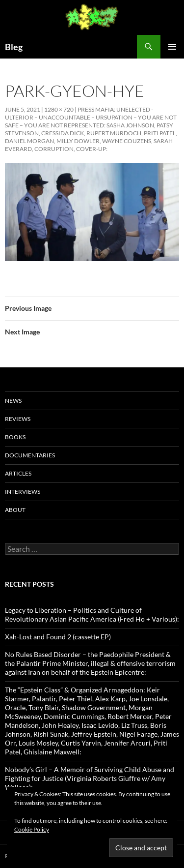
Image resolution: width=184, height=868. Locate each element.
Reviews (18, 419)
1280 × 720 (59, 109)
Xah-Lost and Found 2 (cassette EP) (58, 637)
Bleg (14, 47)
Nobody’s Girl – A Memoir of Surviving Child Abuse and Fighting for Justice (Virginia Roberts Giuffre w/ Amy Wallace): (90, 778)
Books (15, 437)
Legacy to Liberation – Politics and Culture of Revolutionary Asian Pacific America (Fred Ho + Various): (92, 614)
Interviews (23, 492)
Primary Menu (172, 47)
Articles (18, 473)
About (15, 510)
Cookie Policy (32, 829)
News (13, 401)
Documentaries (30, 455)
